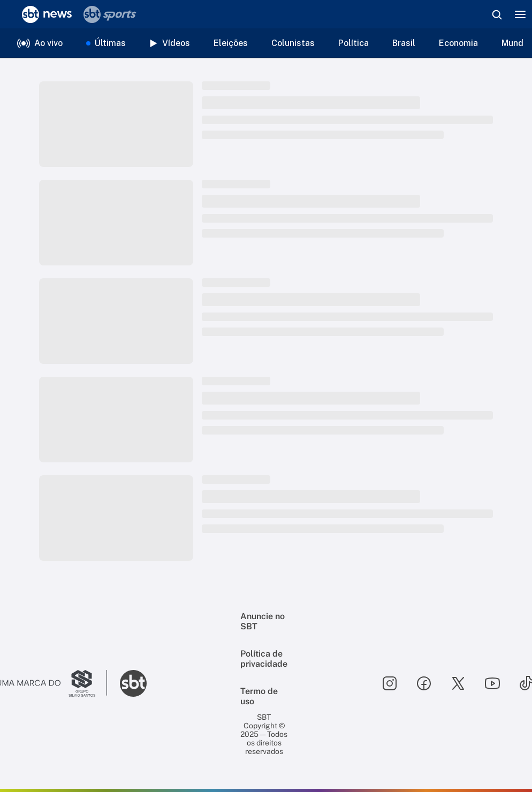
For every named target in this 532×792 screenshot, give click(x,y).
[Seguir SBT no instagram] (390, 683)
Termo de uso (259, 696)
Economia (458, 43)
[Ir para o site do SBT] (133, 683)
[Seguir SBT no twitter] (458, 683)
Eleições (231, 43)
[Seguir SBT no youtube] (492, 683)
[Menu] (520, 14)
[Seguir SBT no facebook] (424, 683)
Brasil (404, 43)
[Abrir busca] (497, 14)
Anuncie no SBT (263, 621)
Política (354, 43)
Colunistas (293, 43)
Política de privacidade (264, 659)
